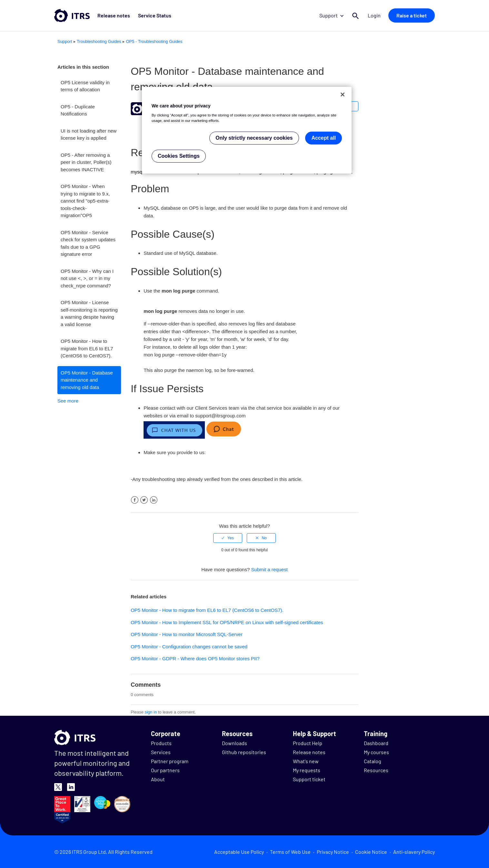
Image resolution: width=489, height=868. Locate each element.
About (158, 779)
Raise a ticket (412, 15)
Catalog (373, 761)
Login (374, 15)
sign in (151, 712)
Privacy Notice (333, 852)
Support (331, 15)
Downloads (235, 743)
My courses (376, 752)
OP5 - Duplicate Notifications (78, 110)
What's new (306, 761)
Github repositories (244, 752)
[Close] (343, 95)
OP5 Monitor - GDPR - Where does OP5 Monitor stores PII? (195, 658)
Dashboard (376, 743)
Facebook (135, 500)
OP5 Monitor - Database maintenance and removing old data (87, 380)
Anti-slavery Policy (414, 852)
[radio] (228, 538)
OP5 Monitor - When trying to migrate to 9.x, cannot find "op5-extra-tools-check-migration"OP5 (85, 201)
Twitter (144, 500)
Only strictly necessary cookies (254, 138)
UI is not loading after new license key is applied (89, 135)
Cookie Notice (371, 852)
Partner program (170, 761)
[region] (247, 130)
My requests (307, 770)
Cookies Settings (179, 156)
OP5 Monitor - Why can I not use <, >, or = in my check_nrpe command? (87, 278)
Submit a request (269, 569)
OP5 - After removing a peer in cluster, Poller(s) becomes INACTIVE (86, 162)
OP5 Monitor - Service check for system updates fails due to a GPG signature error (88, 243)
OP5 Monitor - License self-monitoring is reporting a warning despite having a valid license (89, 313)
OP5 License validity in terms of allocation (85, 86)
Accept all (324, 138)
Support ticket (309, 779)
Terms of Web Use (290, 852)
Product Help (308, 743)
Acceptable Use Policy (239, 852)
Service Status (154, 15)
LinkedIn (154, 500)
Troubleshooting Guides (99, 41)
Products (161, 743)
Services (161, 752)
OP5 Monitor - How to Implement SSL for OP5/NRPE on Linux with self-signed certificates (227, 622)
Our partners (165, 770)
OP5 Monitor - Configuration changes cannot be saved (189, 647)
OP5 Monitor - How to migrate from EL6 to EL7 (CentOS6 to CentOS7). (87, 348)
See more (68, 401)
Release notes (114, 15)
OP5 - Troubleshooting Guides (154, 41)
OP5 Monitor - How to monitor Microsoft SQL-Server (187, 634)
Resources (376, 770)
